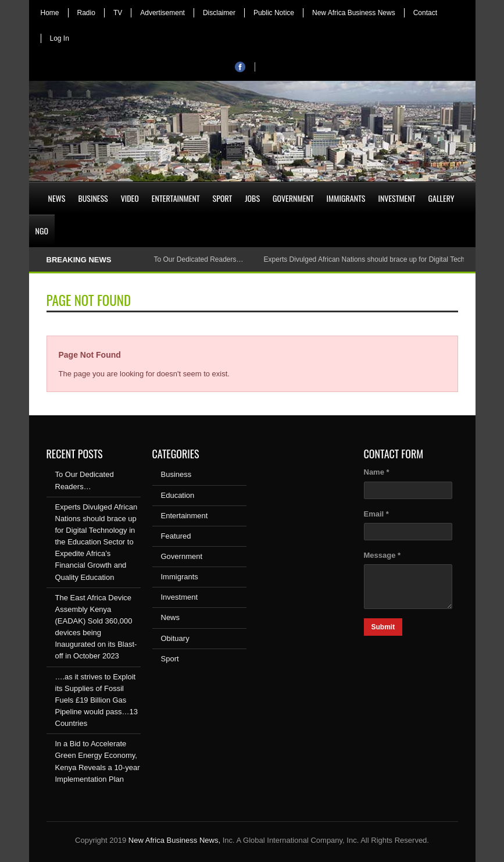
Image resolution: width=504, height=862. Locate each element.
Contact (425, 13)
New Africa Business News (354, 13)
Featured (176, 536)
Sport (223, 198)
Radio (86, 13)
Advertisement (162, 13)
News (57, 198)
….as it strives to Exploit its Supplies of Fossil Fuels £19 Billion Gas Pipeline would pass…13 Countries (96, 700)
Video (130, 198)
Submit (383, 627)
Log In (60, 38)
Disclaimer (219, 13)
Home (50, 13)
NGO (42, 231)
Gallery (442, 198)
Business (93, 198)
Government (293, 198)
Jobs (252, 198)
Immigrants (346, 198)
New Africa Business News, (174, 840)
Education (178, 495)
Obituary (175, 638)
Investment (396, 198)
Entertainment (176, 198)
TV (118, 13)
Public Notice (274, 13)
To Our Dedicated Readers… (198, 259)
